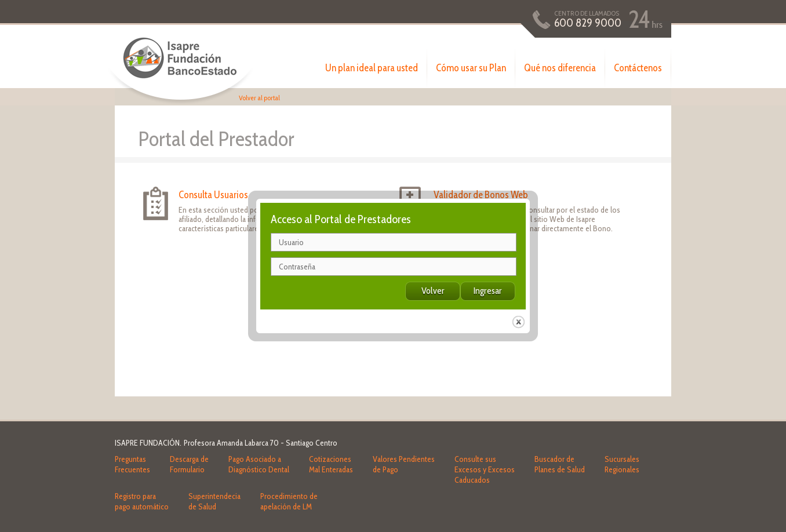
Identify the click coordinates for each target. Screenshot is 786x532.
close (518, 317)
